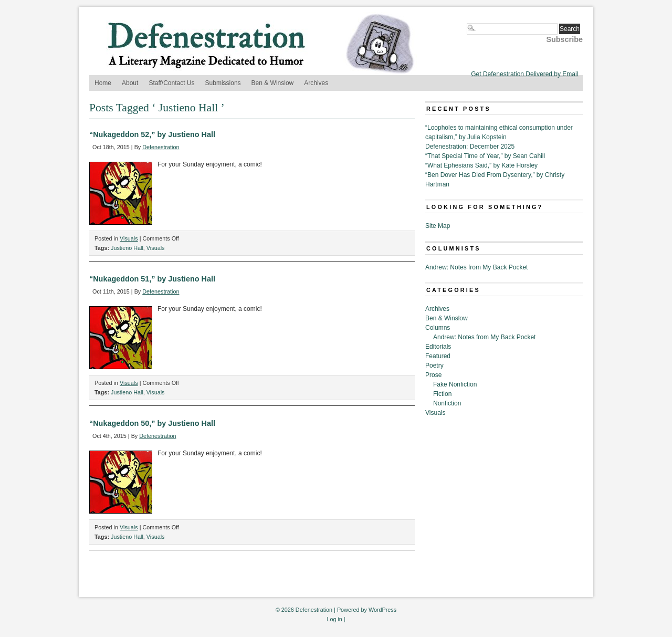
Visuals (129, 238)
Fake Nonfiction (455, 384)
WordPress (382, 610)
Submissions (223, 83)
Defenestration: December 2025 (470, 147)
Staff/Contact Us (171, 83)
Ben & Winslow (273, 83)
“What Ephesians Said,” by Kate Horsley (481, 165)
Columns (438, 328)
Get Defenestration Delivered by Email (524, 74)
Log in (334, 619)
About (130, 83)
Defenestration (161, 147)
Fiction (442, 394)
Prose (433, 375)
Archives (316, 83)
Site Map (438, 226)
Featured (438, 356)
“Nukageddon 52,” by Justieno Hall (152, 134)
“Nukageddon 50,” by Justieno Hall (152, 423)
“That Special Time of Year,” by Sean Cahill (485, 156)
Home (103, 83)
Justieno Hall (127, 248)
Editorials (438, 347)
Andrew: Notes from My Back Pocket (476, 267)
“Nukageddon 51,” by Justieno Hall (152, 279)
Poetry (434, 366)
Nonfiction (447, 403)
